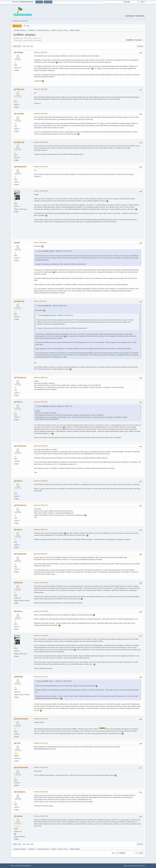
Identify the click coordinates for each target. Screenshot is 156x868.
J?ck (18, 743)
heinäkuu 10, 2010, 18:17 (41, 743)
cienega (20, 52)
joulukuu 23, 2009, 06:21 (41, 554)
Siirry (113, 853)
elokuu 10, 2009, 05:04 (40, 301)
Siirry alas (17, 46)
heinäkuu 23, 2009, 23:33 (41, 142)
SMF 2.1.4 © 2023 (16, 866)
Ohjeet (125, 866)
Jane (18, 191)
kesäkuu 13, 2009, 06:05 (41, 52)
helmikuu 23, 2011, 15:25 (41, 816)
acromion (20, 114)
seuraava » (139, 40)
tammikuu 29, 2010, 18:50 (41, 583)
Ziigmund (20, 89)
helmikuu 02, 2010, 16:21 (41, 677)
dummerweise (22, 719)
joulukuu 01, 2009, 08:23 (41, 402)
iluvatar (19, 816)
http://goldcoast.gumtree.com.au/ (45, 749)
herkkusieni (21, 167)
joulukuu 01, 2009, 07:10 (41, 377)
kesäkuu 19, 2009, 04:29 (41, 89)
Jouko (65, 30)
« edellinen (129, 40)
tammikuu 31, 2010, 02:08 (41, 611)
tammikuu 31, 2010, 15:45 (41, 635)
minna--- (20, 402)
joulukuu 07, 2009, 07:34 (41, 505)
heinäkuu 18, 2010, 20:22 (41, 792)
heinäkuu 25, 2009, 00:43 (41, 167)
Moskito (20, 583)
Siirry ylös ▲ (142, 866)
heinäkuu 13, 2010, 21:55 (41, 767)
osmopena (21, 792)
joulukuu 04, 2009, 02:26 (41, 481)
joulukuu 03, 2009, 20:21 (41, 446)
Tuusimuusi (21, 378)
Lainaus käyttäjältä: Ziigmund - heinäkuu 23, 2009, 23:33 (54, 251)
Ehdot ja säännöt (133, 866)
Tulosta (140, 46)
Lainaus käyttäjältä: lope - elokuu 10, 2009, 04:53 (52, 306)
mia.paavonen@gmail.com (65, 513)
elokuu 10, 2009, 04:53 (40, 242)
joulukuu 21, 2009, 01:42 (41, 530)
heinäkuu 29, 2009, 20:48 (41, 191)
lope (18, 243)
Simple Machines (26, 866)
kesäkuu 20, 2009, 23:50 (41, 114)
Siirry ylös (17, 844)
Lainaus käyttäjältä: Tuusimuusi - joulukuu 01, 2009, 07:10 (55, 406)
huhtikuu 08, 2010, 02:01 (41, 719)
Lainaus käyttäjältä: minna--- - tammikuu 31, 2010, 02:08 (54, 681)
